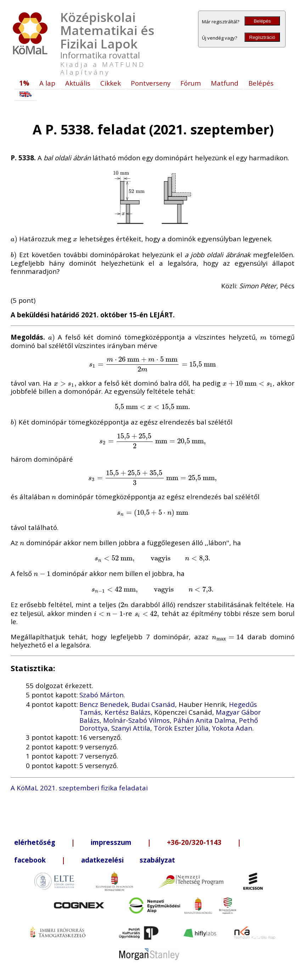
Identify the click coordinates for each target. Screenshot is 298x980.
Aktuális (78, 83)
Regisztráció (262, 37)
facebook (30, 860)
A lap (47, 83)
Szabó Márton (102, 695)
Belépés (262, 21)
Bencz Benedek (104, 704)
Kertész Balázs (128, 712)
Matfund (225, 83)
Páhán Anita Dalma (204, 720)
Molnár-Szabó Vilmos (136, 720)
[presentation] (14, 239)
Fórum (191, 83)
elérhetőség (35, 842)
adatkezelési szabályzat (128, 860)
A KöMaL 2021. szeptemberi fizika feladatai (79, 788)
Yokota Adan (232, 728)
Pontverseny (151, 83)
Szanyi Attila (131, 728)
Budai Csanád (153, 704)
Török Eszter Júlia (181, 728)
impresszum (111, 842)
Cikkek (111, 83)
